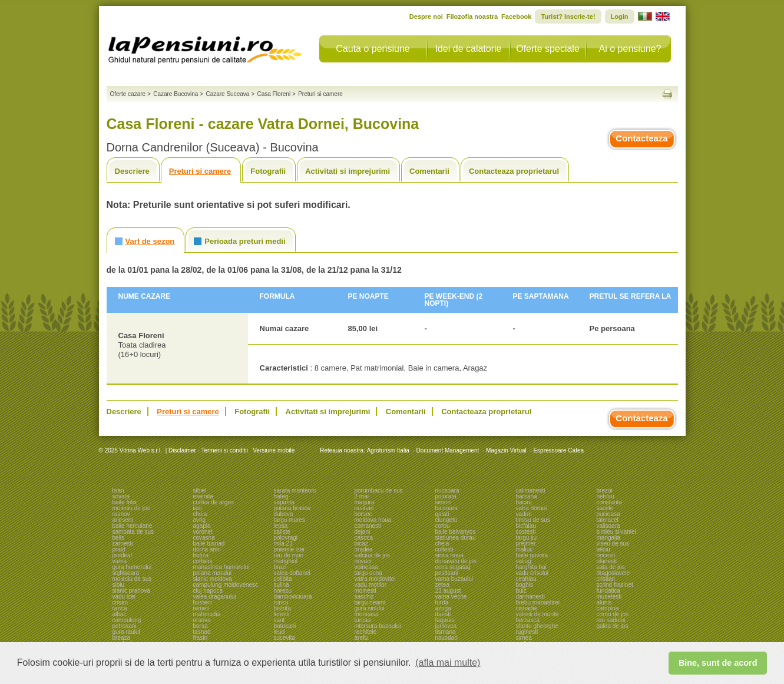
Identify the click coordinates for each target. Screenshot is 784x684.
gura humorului (132, 567)
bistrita (282, 608)
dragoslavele (613, 573)
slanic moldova (213, 579)
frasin (200, 638)
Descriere (132, 171)
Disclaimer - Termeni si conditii (208, 450)
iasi (198, 508)
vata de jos (611, 567)
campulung (127, 620)
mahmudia (207, 614)
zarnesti (123, 543)
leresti (282, 614)
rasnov (121, 514)
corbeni (203, 561)
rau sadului (611, 620)
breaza (122, 638)
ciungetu (446, 520)
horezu (283, 591)
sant (279, 620)
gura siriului (370, 608)
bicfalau (526, 526)
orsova (202, 620)
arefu (361, 638)
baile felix (125, 502)
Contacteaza (641, 138)
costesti (526, 532)
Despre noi (426, 16)
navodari (446, 638)
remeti (201, 608)
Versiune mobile (273, 450)
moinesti (365, 591)
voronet (203, 532)
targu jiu (527, 538)
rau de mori (289, 555)
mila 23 (283, 543)
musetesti (609, 597)
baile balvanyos (456, 532)
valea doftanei (292, 573)
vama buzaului (454, 579)
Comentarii (429, 171)
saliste (282, 532)
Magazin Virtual (506, 450)
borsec (363, 514)
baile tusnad (209, 543)
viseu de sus (613, 543)
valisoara (608, 526)
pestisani (447, 573)
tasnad (202, 632)
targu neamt (370, 602)
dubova (284, 514)
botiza (201, 555)
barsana (527, 496)
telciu (603, 549)
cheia (200, 514)
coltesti (444, 549)
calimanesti (531, 490)
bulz (521, 591)
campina (608, 608)
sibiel (200, 490)
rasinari (364, 508)
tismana (446, 632)
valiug (524, 561)
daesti (443, 614)
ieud (279, 632)
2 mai (362, 496)
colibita (283, 579)
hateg (281, 496)
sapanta (285, 502)
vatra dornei (532, 508)
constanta (609, 502)
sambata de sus (133, 532)
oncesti (606, 555)
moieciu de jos (131, 508)
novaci (363, 561)
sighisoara (126, 573)
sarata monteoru (295, 490)
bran (118, 490)
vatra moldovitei (375, 579)
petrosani (125, 626)
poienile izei (289, 549)
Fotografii (268, 171)
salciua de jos (373, 555)
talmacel (608, 520)
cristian (606, 579)
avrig (200, 520)
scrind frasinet (615, 585)
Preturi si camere (200, 171)
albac (120, 614)
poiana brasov (292, 508)
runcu (281, 602)
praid (119, 549)
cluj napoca (208, 591)
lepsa (281, 526)
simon (443, 502)
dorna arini (207, 549)
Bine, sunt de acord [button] (718, 663)
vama (120, 561)
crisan (120, 602)
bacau (524, 502)
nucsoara (447, 490)
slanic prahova (131, 591)
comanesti (368, 526)
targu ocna (368, 573)
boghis (525, 585)
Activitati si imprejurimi (348, 171)
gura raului (126, 632)
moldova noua (373, 520)
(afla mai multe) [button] (448, 662)
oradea (364, 549)
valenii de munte (537, 614)
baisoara (446, 508)
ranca (120, 608)
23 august (448, 591)
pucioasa (608, 514)
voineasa (366, 567)
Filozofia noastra (472, 16)
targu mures (290, 520)
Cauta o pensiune (373, 49)
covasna (204, 538)
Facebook (516, 16)
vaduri (524, 514)
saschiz (364, 597)
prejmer (526, 543)
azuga (443, 608)
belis (119, 538)
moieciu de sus (132, 579)
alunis (604, 602)
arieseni (123, 520)
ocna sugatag (453, 567)
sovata (121, 496)
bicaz (361, 543)
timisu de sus (533, 520)
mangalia (609, 538)
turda (442, 602)
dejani (363, 532)
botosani (285, 626)
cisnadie (527, 608)
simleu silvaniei (616, 532)
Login (620, 16)
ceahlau (526, 579)
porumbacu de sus (379, 490)
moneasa (367, 614)
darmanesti (530, 597)
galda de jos (613, 626)
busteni (203, 602)
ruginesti (527, 632)
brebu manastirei (538, 602)
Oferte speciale (548, 49)
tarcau (363, 620)
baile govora (532, 555)
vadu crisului (532, 573)
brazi (280, 567)
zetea (442, 585)
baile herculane (133, 526)
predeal (122, 555)
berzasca (528, 620)
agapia (202, 526)
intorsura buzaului (378, 626)
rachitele (366, 632)
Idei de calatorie (469, 49)
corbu (443, 526)
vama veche (451, 597)
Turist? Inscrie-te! (568, 16)
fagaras (445, 620)
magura (365, 502)
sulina (282, 585)
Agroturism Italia (388, 450)
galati (442, 514)
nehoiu (606, 496)
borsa (201, 626)
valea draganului (215, 597)
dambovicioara (293, 597)
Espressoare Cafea (558, 450)
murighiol (286, 561)
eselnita (203, 496)
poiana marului (213, 573)
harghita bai (531, 567)
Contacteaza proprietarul (514, 171)
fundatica (609, 591)
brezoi (605, 490)
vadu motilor (371, 585)
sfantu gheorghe (537, 626)
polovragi (286, 538)
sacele (605, 508)
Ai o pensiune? (630, 49)
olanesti (607, 561)
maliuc (525, 549)
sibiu (119, 585)
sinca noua (449, 555)
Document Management (448, 450)
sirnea (524, 638)
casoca (364, 538)
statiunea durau (456, 538)
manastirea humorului (221, 567)
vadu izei (124, 597)
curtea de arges (214, 502)
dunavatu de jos (456, 561)
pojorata (446, 496)
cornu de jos (613, 614)
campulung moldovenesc (226, 585)
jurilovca (446, 626)
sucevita (285, 638)
